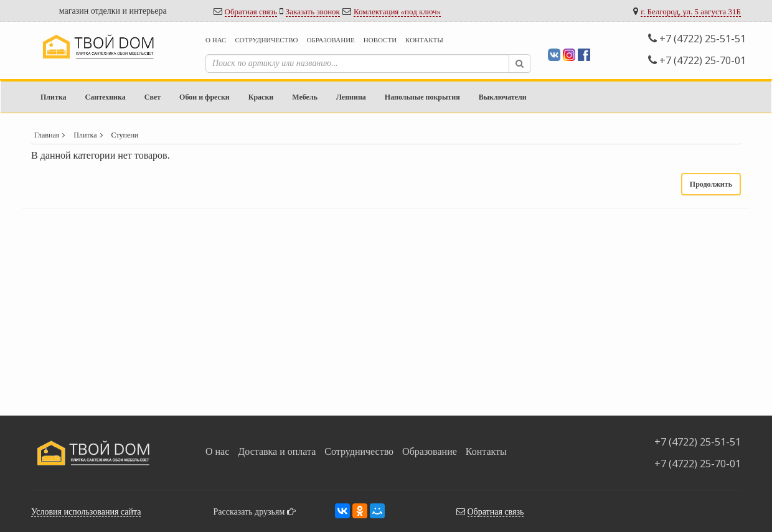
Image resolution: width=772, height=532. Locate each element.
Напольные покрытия (422, 97)
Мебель (305, 97)
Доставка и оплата (277, 451)
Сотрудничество (266, 40)
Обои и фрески (205, 97)
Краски (261, 97)
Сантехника (106, 97)
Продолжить (711, 184)
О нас (216, 40)
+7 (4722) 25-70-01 (697, 60)
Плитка (54, 97)
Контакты (424, 40)
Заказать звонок (313, 12)
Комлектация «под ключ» (397, 12)
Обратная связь (251, 12)
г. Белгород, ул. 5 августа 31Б (691, 12)
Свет (153, 97)
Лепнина (351, 97)
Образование (331, 40)
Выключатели (503, 97)
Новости (380, 40)
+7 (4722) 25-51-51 (697, 39)
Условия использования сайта (86, 512)
